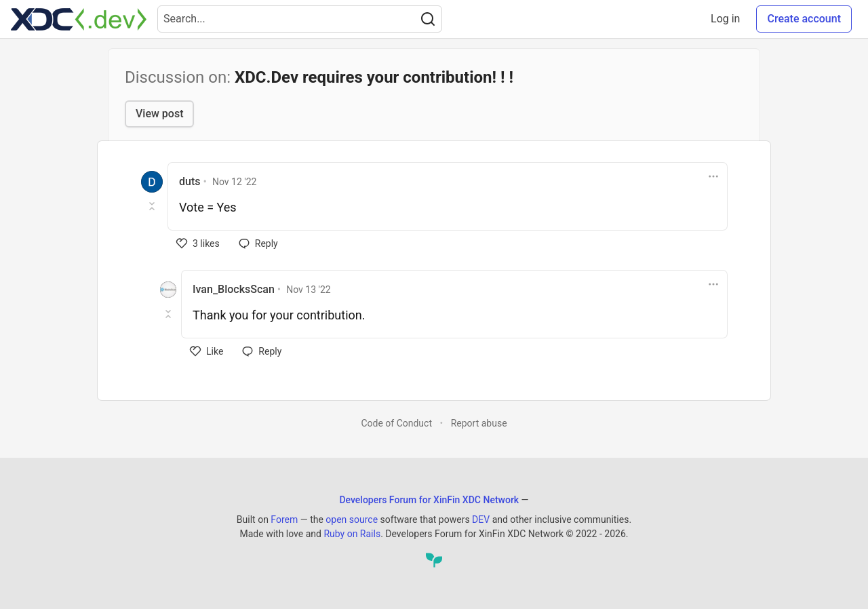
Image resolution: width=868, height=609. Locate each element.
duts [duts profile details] (190, 181)
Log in (725, 19)
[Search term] (300, 19)
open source (352, 519)
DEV (481, 519)
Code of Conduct (396, 423)
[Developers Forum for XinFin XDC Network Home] (79, 19)
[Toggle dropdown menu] (713, 176)
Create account (804, 19)
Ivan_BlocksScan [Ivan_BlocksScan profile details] (234, 289)
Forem (284, 519)
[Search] (428, 19)
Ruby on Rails (352, 534)
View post (159, 114)
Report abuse (479, 423)
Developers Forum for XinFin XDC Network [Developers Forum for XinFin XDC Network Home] (429, 500)
